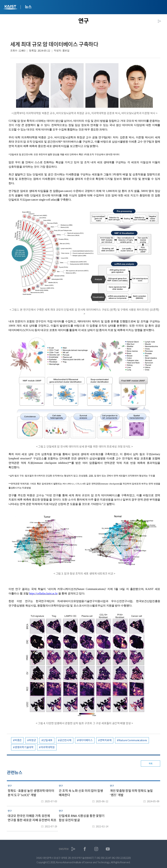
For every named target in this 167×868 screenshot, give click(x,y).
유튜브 (108, 849)
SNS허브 (64, 849)
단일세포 (48, 740)
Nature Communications (133, 740)
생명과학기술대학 (24, 747)
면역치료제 (106, 740)
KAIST (11, 8)
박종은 (18, 740)
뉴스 (28, 7)
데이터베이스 (86, 740)
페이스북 (85, 849)
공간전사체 (66, 740)
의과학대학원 (48, 747)
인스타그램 (96, 849)
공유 (159, 21)
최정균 (32, 740)
